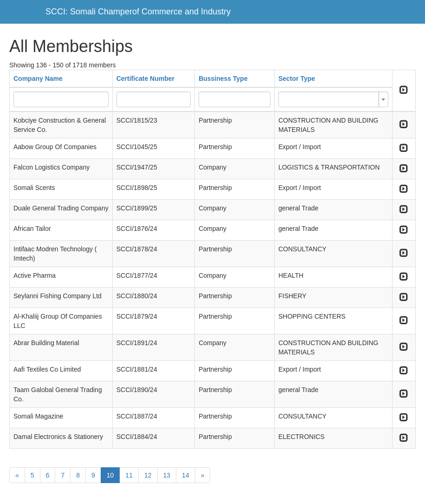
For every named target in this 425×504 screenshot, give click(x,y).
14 (186, 475)
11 (129, 475)
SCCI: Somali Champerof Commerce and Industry (138, 12)
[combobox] (333, 99)
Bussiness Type (223, 79)
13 (167, 475)
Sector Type (297, 79)
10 (110, 475)
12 (148, 475)
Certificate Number (145, 79)
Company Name (38, 79)
